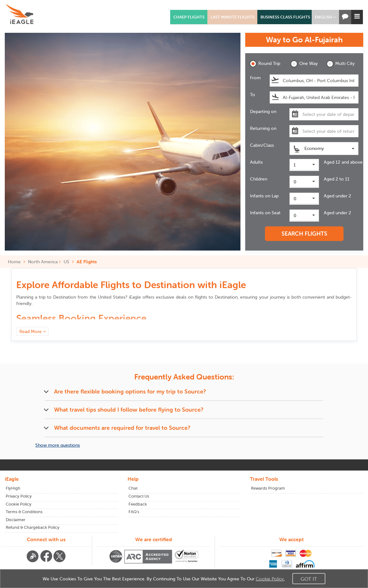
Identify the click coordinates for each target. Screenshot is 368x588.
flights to (216, 297)
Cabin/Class (262, 145)
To (253, 95)
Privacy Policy (19, 496)
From (255, 78)
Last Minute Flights (233, 17)
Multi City (340, 64)
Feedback (138, 504)
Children (259, 179)
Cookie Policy (19, 504)
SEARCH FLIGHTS (304, 234)
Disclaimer (16, 520)
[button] (325, 17)
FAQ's (134, 512)
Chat (133, 488)
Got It (309, 579)
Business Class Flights (285, 17)
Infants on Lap (264, 196)
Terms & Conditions (24, 512)
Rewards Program (268, 488)
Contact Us (139, 496)
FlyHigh (13, 488)
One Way (304, 64)
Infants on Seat (265, 213)
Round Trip (265, 64)
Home (17, 262)
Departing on (263, 111)
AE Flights (87, 262)
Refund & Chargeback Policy (33, 527)
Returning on (263, 128)
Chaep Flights (189, 17)
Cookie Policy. (270, 579)
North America (43, 262)
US (66, 262)
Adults (256, 162)
